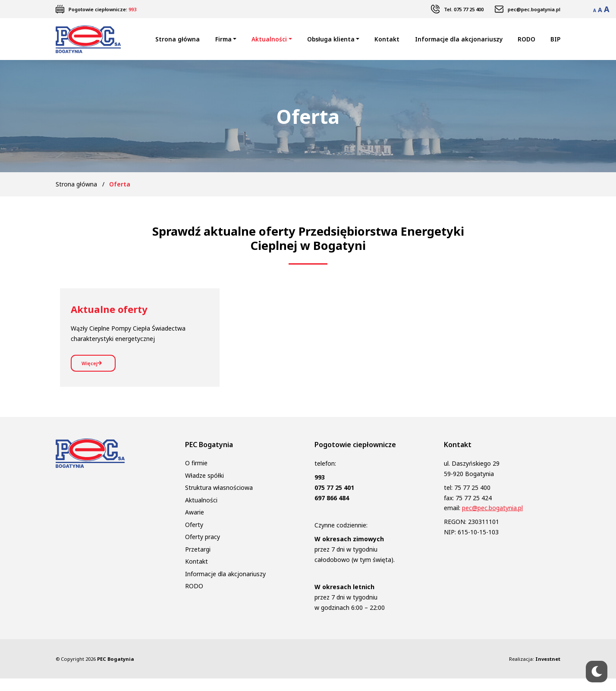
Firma (223, 43)
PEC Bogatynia (116, 671)
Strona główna (178, 43)
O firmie (196, 476)
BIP (555, 43)
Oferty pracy (203, 550)
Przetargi (198, 562)
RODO (526, 43)
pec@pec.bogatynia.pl (534, 9)
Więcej (95, 373)
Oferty (194, 537)
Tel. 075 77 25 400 (464, 9)
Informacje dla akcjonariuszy (459, 43)
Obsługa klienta (331, 43)
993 (132, 9)
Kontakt (387, 43)
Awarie (195, 525)
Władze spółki (204, 488)
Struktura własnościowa (219, 500)
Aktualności (269, 43)
